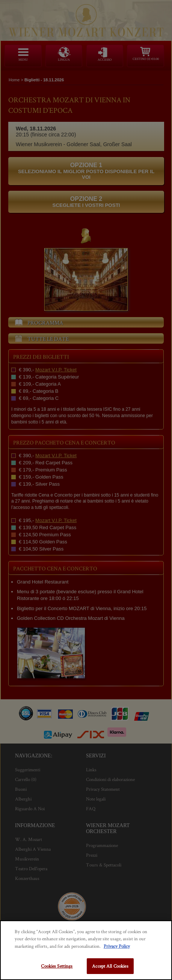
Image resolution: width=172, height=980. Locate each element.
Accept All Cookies (110, 966)
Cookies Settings (57, 966)
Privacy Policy (117, 946)
